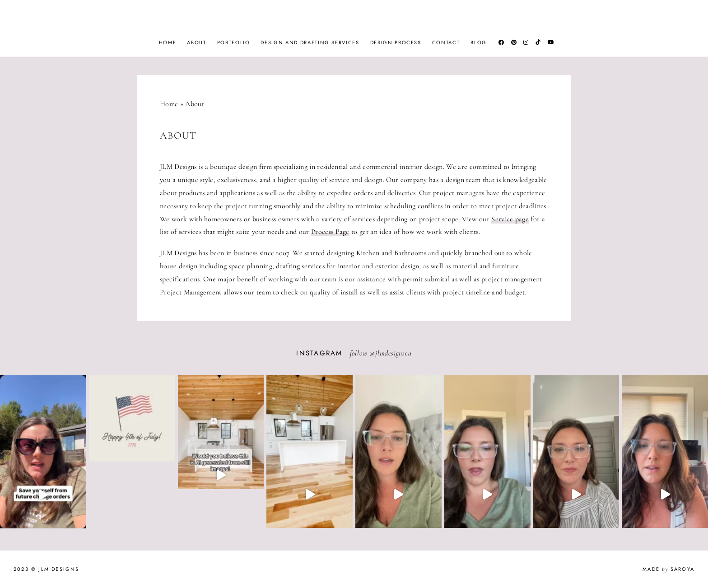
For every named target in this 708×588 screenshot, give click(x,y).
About (196, 42)
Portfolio (234, 42)
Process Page (330, 232)
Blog (479, 42)
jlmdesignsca (394, 353)
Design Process (396, 42)
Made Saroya (668, 569)
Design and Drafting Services (310, 42)
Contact (446, 42)
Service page (510, 219)
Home (168, 42)
